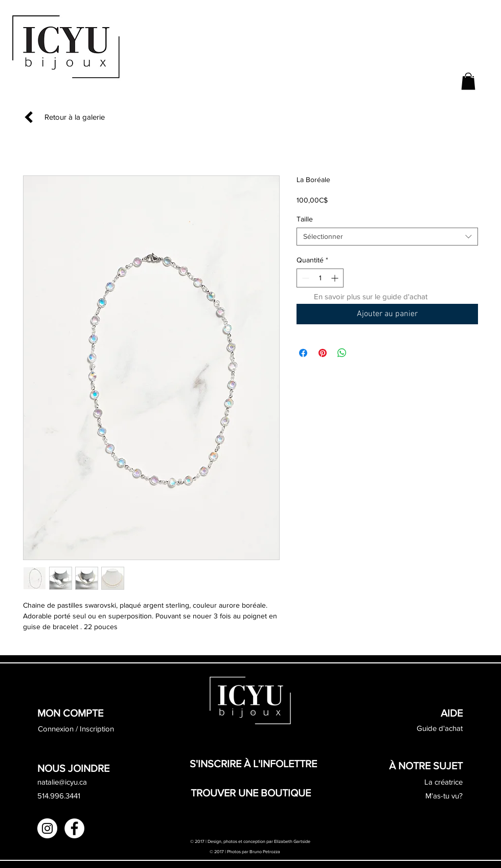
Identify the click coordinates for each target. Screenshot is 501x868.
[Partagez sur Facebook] (303, 353)
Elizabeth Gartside (293, 841)
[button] (468, 81)
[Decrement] (304, 278)
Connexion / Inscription (76, 729)
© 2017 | (218, 851)
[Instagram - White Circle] (47, 828)
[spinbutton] (320, 278)
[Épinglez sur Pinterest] (323, 353)
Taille (305, 219)
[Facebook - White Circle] (74, 828)
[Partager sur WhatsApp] (342, 353)
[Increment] (336, 278)
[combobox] (387, 237)
